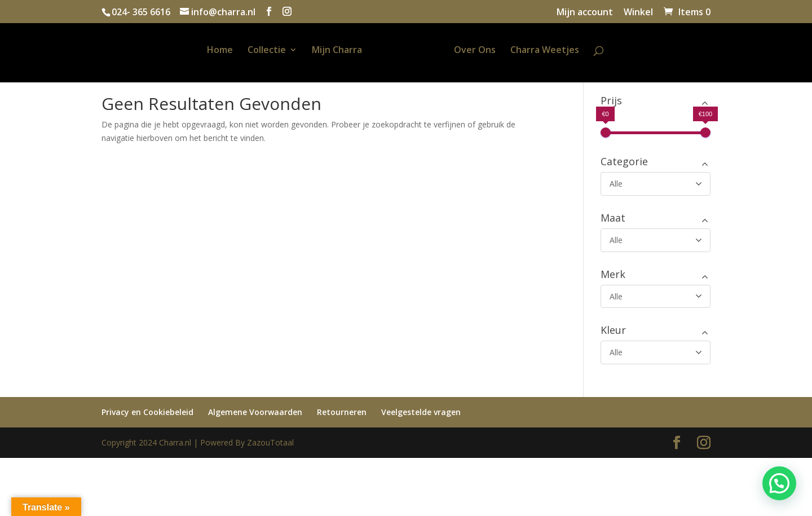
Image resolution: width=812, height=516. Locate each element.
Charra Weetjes (558, 51)
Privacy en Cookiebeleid (147, 412)
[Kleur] (656, 352)
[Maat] (656, 240)
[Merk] (656, 297)
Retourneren (342, 412)
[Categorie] (656, 184)
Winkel (638, 13)
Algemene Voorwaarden (255, 412)
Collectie (253, 51)
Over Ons (488, 51)
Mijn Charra (323, 51)
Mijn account (585, 13)
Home (206, 51)
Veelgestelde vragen (421, 412)
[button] (779, 483)
